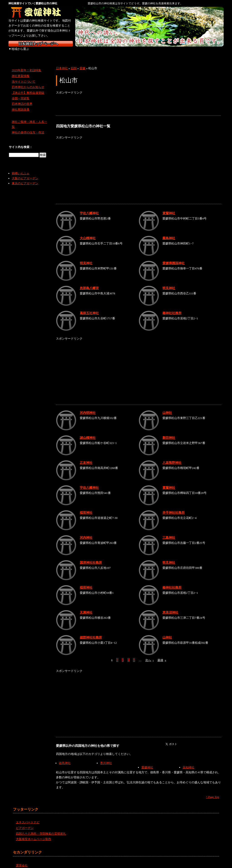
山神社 (167, 408)
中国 (139, 52)
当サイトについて (24, 76)
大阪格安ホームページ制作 (34, 834)
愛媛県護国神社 (174, 258)
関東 (68, 52)
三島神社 (169, 533)
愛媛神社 (147, 762)
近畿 (115, 52)
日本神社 (62, 63)
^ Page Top (213, 792)
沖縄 (211, 52)
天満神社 (86, 607)
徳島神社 (65, 758)
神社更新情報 (21, 71)
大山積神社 (88, 233)
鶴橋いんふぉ (21, 168)
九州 (187, 52)
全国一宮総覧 (21, 93)
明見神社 (86, 258)
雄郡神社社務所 (91, 632)
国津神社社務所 (91, 557)
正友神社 (86, 458)
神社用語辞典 (21, 105)
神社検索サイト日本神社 (41, 44)
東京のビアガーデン (25, 178)
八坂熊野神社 (172, 458)
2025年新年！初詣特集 (27, 65)
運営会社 (22, 860)
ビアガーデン (25, 823)
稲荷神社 (86, 508)
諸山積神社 (88, 433)
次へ (149, 655)
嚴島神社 (169, 233)
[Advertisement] (138, 100)
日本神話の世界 (22, 99)
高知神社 (188, 762)
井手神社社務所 (174, 508)
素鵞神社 (169, 208)
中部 (92, 52)
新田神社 (169, 433)
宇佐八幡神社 (89, 208)
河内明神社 (88, 408)
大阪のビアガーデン (25, 173)
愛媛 (82, 63)
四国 (163, 52)
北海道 (20, 52)
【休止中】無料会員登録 (28, 88)
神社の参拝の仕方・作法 (28, 127)
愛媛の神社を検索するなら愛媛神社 (41, 12)
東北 (44, 52)
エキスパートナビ (28, 817)
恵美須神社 (170, 607)
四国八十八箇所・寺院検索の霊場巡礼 (41, 828)
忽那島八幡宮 (89, 283)
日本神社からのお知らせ (28, 82)
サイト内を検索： (21, 142)
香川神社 (106, 758)
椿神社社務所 (172, 308)
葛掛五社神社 (89, 308)
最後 (162, 655)
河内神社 (86, 533)
